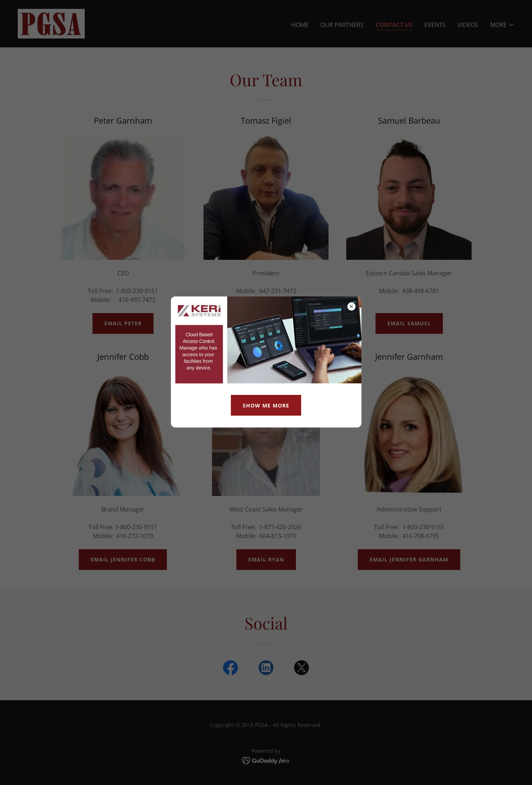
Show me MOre (266, 405)
